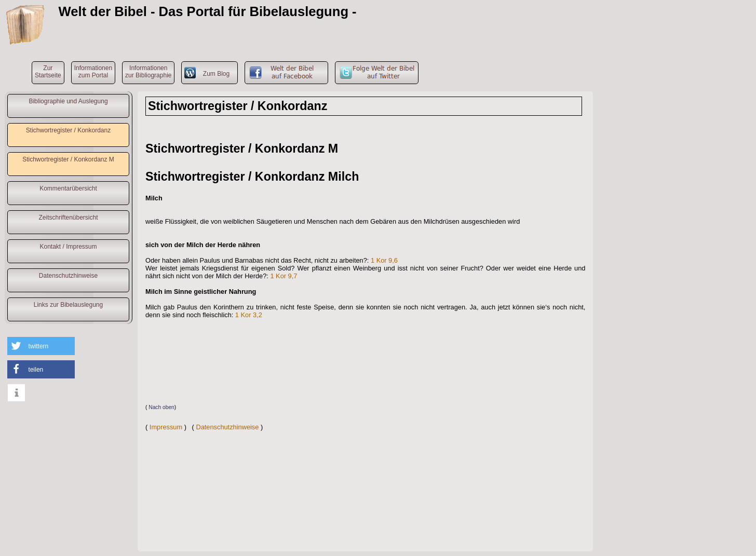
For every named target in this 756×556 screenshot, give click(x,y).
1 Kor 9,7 (283, 276)
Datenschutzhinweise (68, 276)
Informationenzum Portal (93, 72)
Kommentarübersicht (68, 188)
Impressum (166, 427)
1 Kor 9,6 (384, 260)
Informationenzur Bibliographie (148, 72)
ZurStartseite (48, 72)
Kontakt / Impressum (68, 247)
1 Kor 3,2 (249, 315)
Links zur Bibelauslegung (68, 305)
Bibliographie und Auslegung (68, 101)
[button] (41, 346)
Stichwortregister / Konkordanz (68, 130)
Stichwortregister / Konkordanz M (68, 159)
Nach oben (161, 407)
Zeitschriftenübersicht (68, 218)
